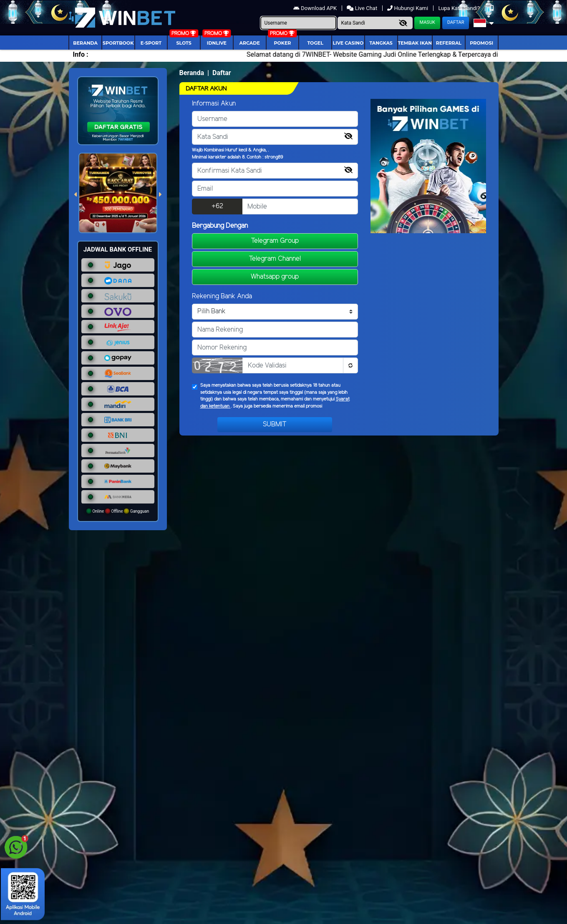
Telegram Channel (275, 259)
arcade (250, 43)
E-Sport (151, 43)
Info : (81, 54)
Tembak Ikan (415, 43)
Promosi (481, 43)
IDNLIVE (217, 43)
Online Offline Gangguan (118, 511)
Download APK (316, 8)
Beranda (85, 43)
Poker (282, 43)
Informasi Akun (214, 104)
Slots (184, 43)
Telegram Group (275, 241)
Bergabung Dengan (220, 226)
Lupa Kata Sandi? (460, 8)
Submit (275, 424)
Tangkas (381, 43)
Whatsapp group (275, 277)
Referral (449, 43)
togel (315, 43)
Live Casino (348, 43)
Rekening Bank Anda (222, 296)
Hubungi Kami (408, 8)
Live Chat (363, 8)
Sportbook (118, 43)
